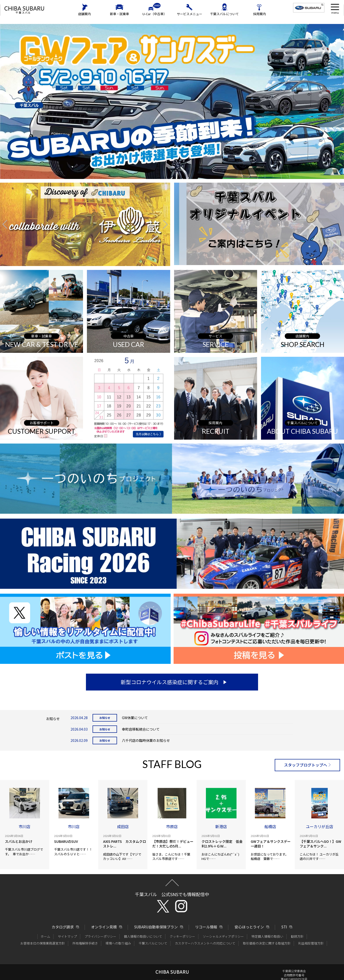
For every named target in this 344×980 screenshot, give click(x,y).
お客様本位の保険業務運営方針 (43, 943)
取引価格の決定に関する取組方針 (267, 943)
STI (284, 927)
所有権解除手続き (85, 943)
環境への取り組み (118, 943)
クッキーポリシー (182, 936)
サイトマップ (67, 936)
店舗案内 (84, 14)
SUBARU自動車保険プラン (156, 927)
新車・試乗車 (119, 14)
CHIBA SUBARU (24, 10)
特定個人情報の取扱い (267, 936)
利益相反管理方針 (311, 943)
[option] (85, 224)
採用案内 (260, 14)
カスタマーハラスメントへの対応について (205, 943)
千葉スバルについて (224, 14)
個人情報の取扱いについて (143, 936)
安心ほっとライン (249, 927)
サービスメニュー (190, 14)
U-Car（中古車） (155, 14)
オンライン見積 (104, 927)
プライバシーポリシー (100, 936)
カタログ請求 (63, 927)
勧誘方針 (297, 936)
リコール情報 (206, 927)
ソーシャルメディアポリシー (223, 936)
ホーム (45, 936)
